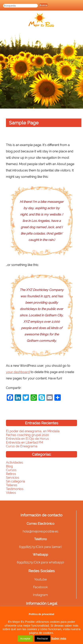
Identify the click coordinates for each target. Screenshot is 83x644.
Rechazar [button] (42, 639)
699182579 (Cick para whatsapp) (40, 562)
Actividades (14, 463)
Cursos (11, 470)
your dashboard (18, 372)
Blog (9, 466)
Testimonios (15, 489)
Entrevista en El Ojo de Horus (27, 439)
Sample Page (24, 123)
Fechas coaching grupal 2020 (28, 435)
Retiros (11, 474)
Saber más (59, 638)
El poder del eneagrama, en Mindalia (33, 431)
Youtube (40, 579)
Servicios (13, 478)
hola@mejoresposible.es (41, 531)
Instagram (40, 595)
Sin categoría (15, 481)
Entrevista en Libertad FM (25, 442)
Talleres (12, 485)
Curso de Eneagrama (22, 446)
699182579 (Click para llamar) (40, 547)
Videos (11, 493)
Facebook (40, 587)
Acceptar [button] (25, 639)
